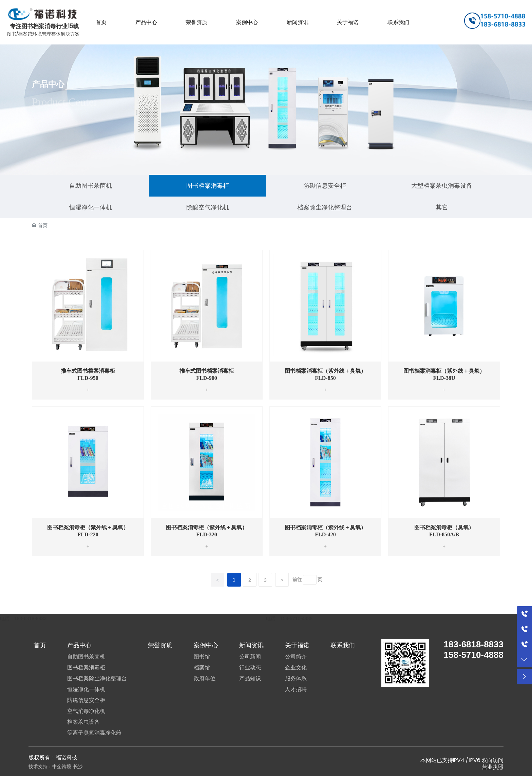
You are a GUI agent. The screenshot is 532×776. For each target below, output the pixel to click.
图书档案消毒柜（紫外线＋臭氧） (325, 371)
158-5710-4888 (296, 618)
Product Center (65, 102)
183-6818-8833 (30, 618)
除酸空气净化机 (208, 207)
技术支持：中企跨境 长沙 (56, 766)
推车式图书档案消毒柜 (88, 371)
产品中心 (48, 84)
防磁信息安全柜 (325, 186)
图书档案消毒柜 (208, 186)
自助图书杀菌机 (91, 186)
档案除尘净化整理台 (325, 207)
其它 (442, 207)
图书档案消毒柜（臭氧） (444, 527)
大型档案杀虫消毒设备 (442, 186)
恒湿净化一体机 (91, 207)
